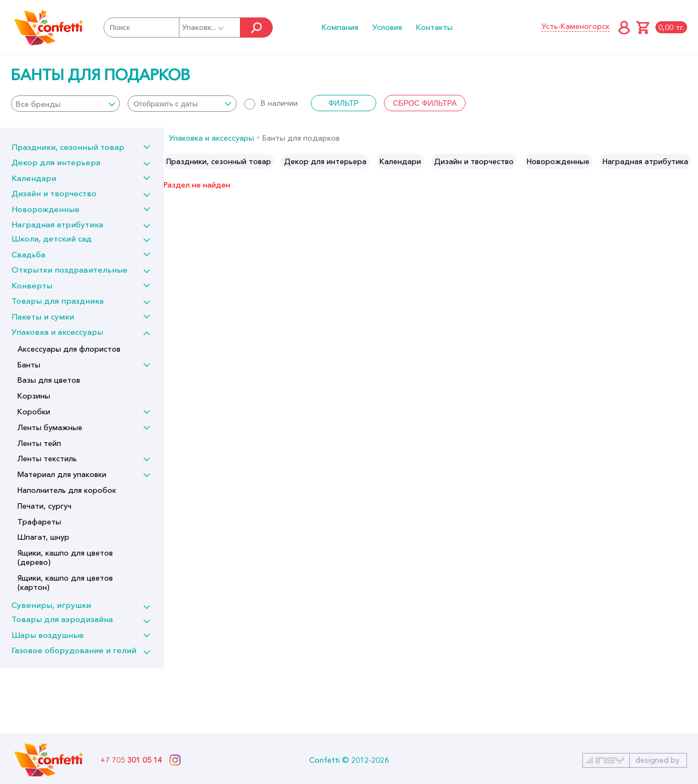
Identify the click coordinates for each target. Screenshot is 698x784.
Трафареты (39, 522)
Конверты (32, 285)
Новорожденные (46, 209)
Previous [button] (173, 161)
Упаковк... (204, 27)
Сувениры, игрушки (51, 605)
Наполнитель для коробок (67, 490)
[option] (219, 161)
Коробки (34, 412)
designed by (657, 760)
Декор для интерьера (56, 162)
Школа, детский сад (52, 239)
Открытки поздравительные (70, 270)
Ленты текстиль (47, 459)
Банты (29, 365)
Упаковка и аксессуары (57, 332)
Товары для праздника (58, 301)
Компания (340, 27)
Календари (34, 178)
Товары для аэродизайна (62, 619)
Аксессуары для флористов (69, 349)
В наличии (271, 103)
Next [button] (689, 161)
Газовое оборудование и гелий (74, 650)
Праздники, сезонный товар (68, 147)
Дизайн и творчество (54, 193)
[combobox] (65, 104)
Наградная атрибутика (57, 224)
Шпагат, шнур (43, 537)
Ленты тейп (39, 443)
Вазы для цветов (49, 380)
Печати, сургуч (44, 506)
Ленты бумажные (50, 427)
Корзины (34, 396)
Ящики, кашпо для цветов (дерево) (65, 557)
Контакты (434, 27)
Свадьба (28, 254)
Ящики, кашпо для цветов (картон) (65, 583)
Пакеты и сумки (43, 316)
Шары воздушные (48, 635)
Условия (387, 27)
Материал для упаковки (62, 474)
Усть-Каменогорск (576, 26)
